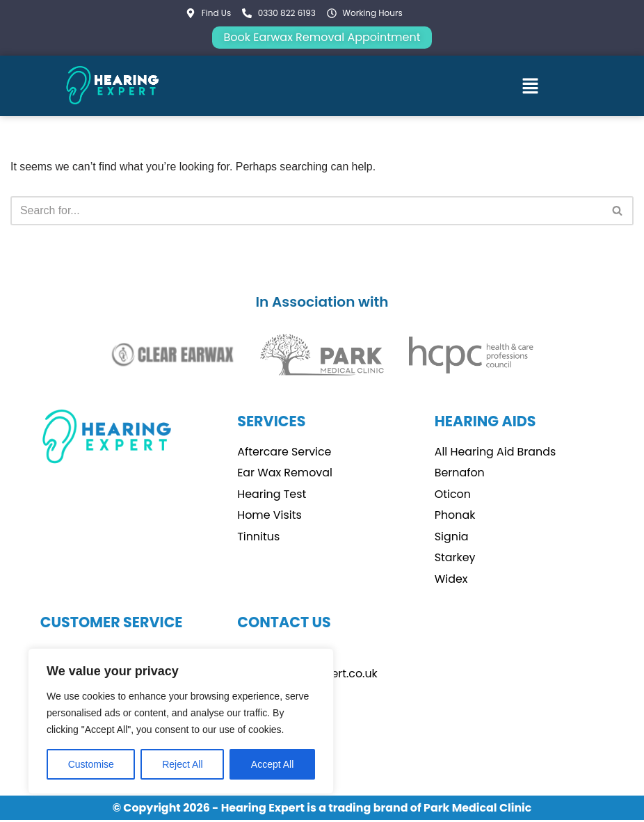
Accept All (272, 764)
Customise (91, 764)
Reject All (182, 764)
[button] (530, 86)
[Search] (306, 211)
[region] (181, 721)
